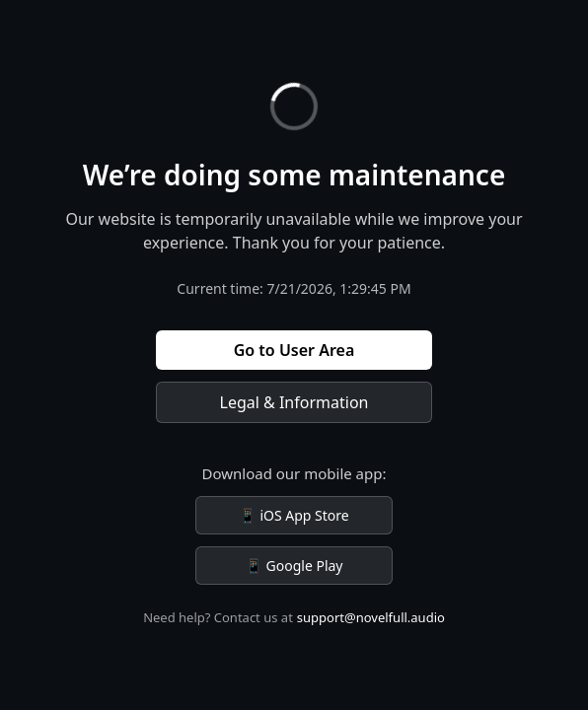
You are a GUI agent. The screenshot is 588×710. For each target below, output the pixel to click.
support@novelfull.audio (371, 617)
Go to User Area (294, 350)
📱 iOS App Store (294, 515)
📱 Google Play (294, 566)
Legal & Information (294, 402)
